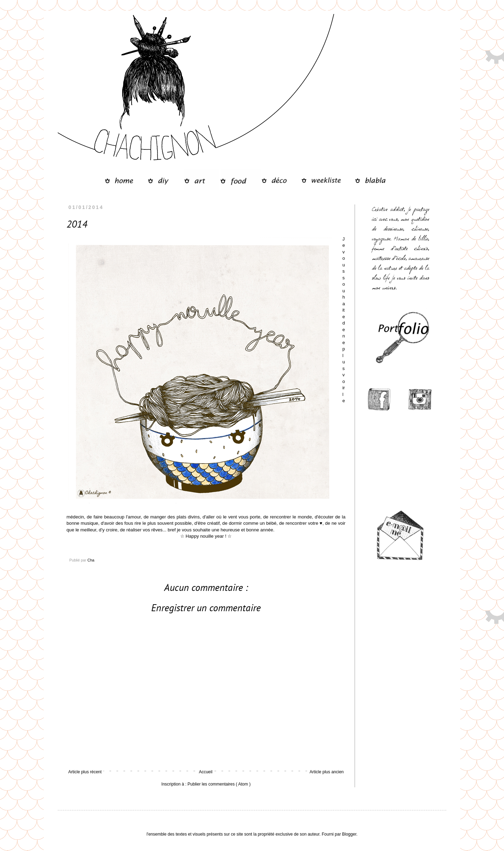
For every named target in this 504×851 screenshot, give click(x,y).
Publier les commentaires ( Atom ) (219, 784)
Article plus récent (85, 772)
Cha (91, 560)
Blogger (349, 834)
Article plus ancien (327, 772)
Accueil (206, 772)
